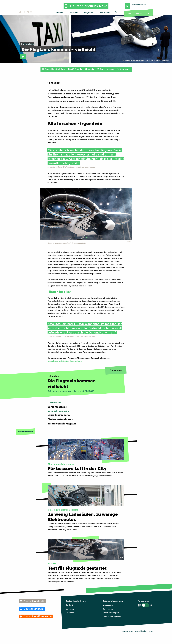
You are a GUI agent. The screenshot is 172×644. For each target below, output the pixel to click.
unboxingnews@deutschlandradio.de (65, 361)
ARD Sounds (75, 69)
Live (129, 13)
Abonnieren (123, 69)
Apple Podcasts (105, 69)
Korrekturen (108, 609)
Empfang (70, 609)
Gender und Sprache (112, 617)
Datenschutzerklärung (113, 601)
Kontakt (69, 605)
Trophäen (70, 613)
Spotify (89, 69)
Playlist (139, 13)
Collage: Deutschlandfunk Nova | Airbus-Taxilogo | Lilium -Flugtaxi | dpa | (147, 61)
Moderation (105, 12)
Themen (60, 12)
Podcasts (74, 12)
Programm (89, 12)
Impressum (108, 605)
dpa (130, 241)
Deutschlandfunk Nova (76, 601)
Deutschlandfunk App (53, 69)
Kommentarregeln (111, 613)
